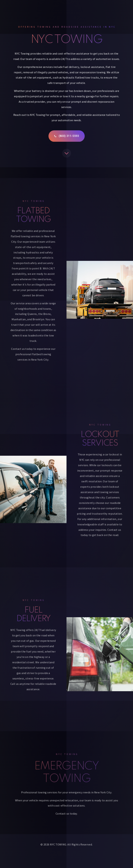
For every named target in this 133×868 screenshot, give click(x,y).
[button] (67, 136)
